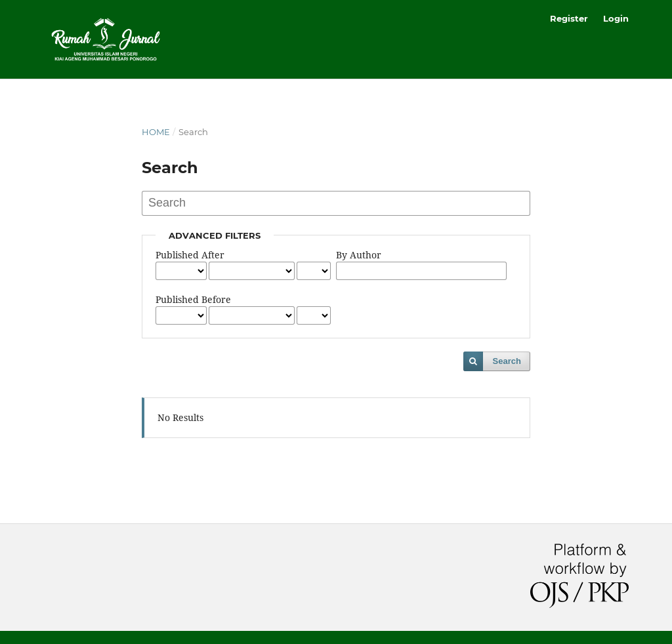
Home (156, 132)
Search (507, 361)
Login (616, 18)
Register (569, 18)
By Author (359, 255)
